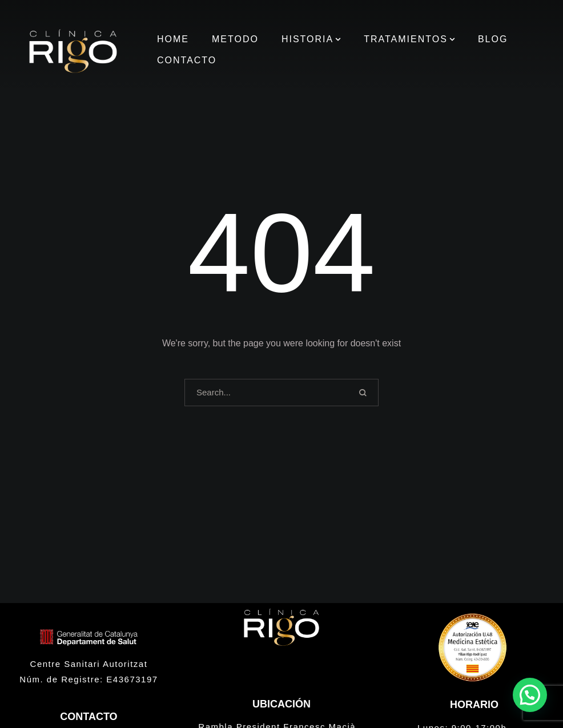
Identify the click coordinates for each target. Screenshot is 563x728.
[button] (338, 39)
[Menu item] (173, 40)
